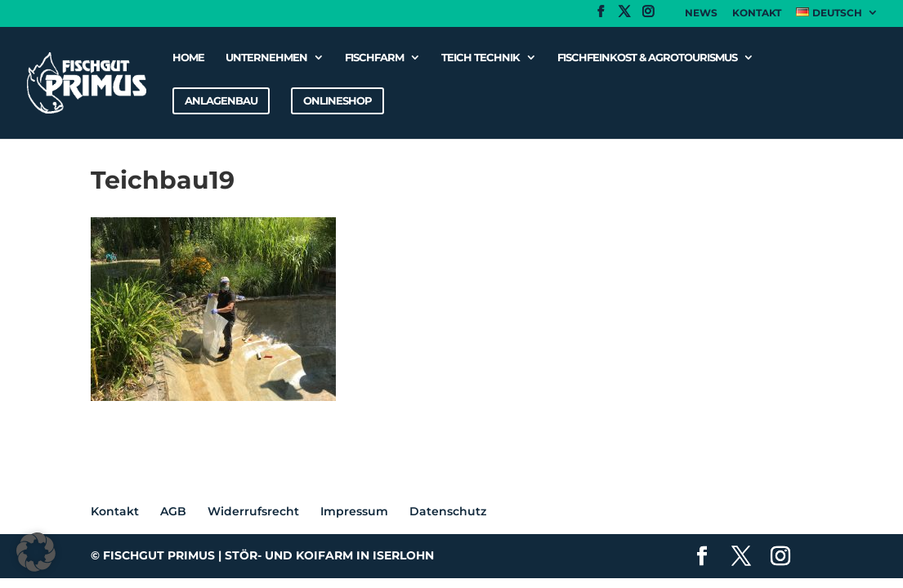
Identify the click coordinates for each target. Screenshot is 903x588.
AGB (173, 511)
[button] (36, 552)
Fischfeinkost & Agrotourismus (647, 58)
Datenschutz (448, 511)
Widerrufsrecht (253, 511)
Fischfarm (374, 58)
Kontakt (757, 13)
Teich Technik (481, 58)
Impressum (354, 511)
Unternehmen (266, 58)
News (701, 13)
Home (188, 58)
